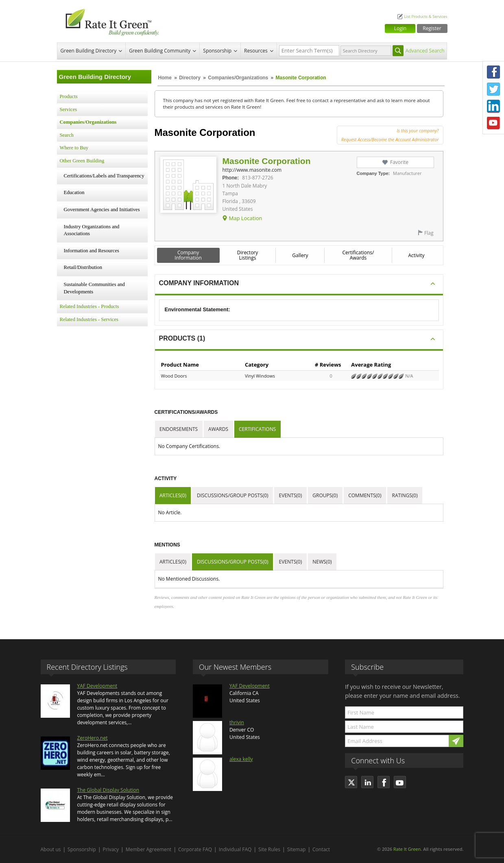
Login (400, 28)
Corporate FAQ (195, 849)
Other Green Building (82, 161)
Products (69, 96)
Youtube (493, 123)
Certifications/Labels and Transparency (104, 176)
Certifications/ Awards (358, 255)
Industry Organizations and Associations (92, 230)
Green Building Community (160, 51)
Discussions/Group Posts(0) (233, 495)
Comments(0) (365, 495)
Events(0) (291, 495)
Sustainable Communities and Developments (94, 288)
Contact (321, 849)
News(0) (322, 562)
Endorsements (179, 429)
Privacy (111, 849)
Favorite (399, 162)
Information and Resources (92, 251)
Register (432, 28)
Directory (190, 78)
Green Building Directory (89, 51)
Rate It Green (407, 849)
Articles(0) (173, 495)
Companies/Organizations (238, 78)
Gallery (300, 255)
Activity (417, 255)
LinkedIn (493, 106)
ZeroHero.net (93, 738)
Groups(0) (325, 495)
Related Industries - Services (89, 319)
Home (165, 78)
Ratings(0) (405, 495)
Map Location (245, 218)
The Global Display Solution (108, 790)
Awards (218, 429)
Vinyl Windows (260, 376)
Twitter (493, 89)
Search (67, 135)
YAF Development (97, 686)
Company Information (188, 255)
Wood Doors (174, 376)
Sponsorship (217, 51)
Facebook (493, 72)
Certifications (257, 429)
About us (51, 849)
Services (69, 109)
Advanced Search (425, 51)
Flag (429, 233)
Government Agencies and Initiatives (102, 210)
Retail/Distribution (83, 267)
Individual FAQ (235, 849)
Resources (256, 51)
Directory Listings (248, 255)
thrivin (237, 722)
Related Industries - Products (89, 306)
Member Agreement (149, 849)
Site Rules (269, 849)
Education (74, 192)
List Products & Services (425, 16)
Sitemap (297, 849)
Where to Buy (74, 148)
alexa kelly (241, 759)
